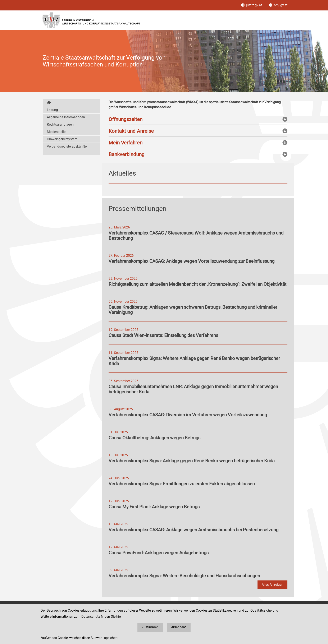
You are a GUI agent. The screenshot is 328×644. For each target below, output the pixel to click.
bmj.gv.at (278, 5)
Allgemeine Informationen (66, 117)
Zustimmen (150, 627)
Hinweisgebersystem (62, 139)
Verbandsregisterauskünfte (67, 146)
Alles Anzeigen (272, 585)
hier (119, 617)
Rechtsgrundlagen (60, 124)
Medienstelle (56, 132)
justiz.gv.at (252, 5)
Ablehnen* (179, 627)
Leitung (52, 110)
